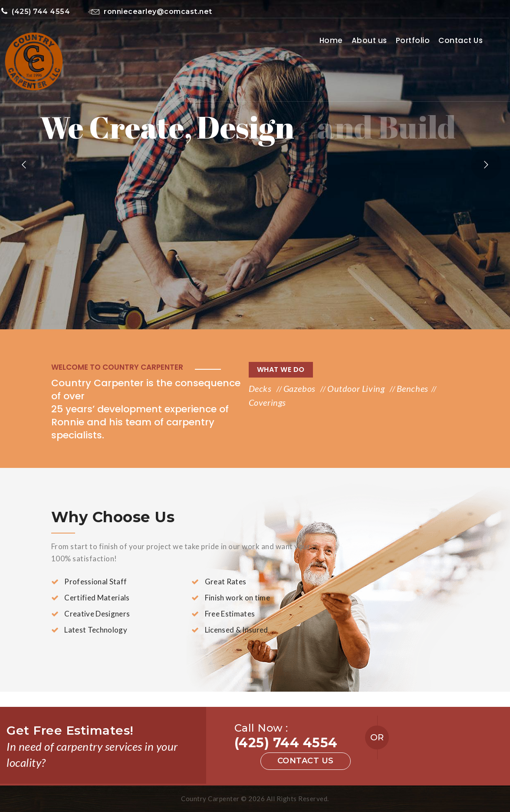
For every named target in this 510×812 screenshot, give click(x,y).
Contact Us (461, 40)
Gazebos (301, 388)
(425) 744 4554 (36, 12)
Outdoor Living (357, 388)
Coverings (267, 402)
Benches (413, 388)
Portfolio (413, 40)
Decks (261, 388)
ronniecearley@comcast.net (150, 12)
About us (369, 40)
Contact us (306, 761)
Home (331, 40)
